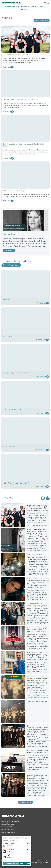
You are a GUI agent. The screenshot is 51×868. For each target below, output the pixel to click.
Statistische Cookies (9, 849)
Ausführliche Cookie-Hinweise (10, 840)
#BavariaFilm (44, 696)
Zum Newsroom (41, 20)
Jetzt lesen (8, 250)
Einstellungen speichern (11, 863)
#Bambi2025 (30, 697)
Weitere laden (25, 802)
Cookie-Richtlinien (43, 863)
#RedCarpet (45, 697)
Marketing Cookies (8, 855)
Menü (48, 3)
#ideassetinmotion (32, 771)
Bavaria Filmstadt (7, 827)
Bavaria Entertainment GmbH (10, 821)
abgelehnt (9, 851)
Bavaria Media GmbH (8, 829)
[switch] (17, 846)
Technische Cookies (9, 844)
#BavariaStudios (38, 697)
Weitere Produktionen (11, 265)
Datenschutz (33, 863)
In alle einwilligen (25, 863)
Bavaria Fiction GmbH (8, 824)
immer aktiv (10, 846)
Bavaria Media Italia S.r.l (9, 832)
